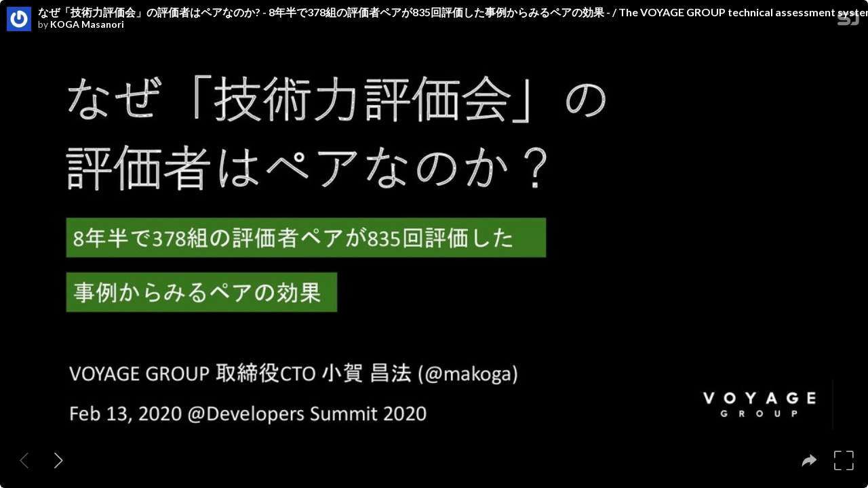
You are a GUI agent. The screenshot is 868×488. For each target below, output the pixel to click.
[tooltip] (809, 461)
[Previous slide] (24, 461)
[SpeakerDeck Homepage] (848, 21)
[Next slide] (59, 461)
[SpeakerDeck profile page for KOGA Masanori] (19, 20)
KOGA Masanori (87, 24)
